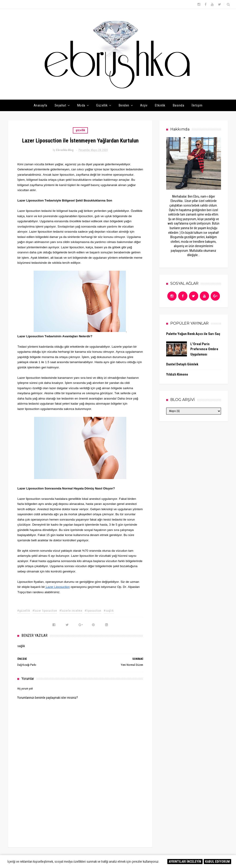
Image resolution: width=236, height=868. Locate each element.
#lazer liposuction (45, 611)
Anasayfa (40, 105)
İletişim (197, 105)
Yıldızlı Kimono (177, 374)
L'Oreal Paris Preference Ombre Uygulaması (204, 349)
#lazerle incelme (71, 611)
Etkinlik (160, 105)
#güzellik (24, 611)
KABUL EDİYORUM (217, 862)
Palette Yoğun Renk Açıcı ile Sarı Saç (193, 334)
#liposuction (93, 611)
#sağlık (109, 611)
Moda (81, 105)
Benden (124, 105)
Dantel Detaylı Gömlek (182, 364)
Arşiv (144, 105)
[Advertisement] (80, 805)
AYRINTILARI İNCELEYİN (185, 862)
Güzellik (102, 105)
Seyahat (60, 105)
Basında (179, 105)
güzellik (80, 130)
